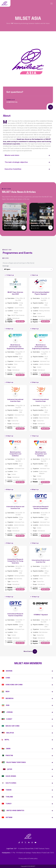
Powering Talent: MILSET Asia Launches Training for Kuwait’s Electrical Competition (13, 222)
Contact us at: (11, 100)
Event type (6, 266)
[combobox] (28, 269)
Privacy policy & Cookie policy (28, 858)
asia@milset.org (12, 102)
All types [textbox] (7, 269)
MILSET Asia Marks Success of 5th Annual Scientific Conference (40, 223)
